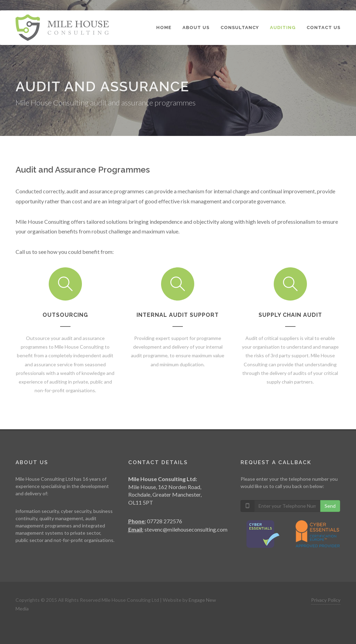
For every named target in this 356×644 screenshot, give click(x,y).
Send (330, 506)
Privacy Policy (326, 600)
